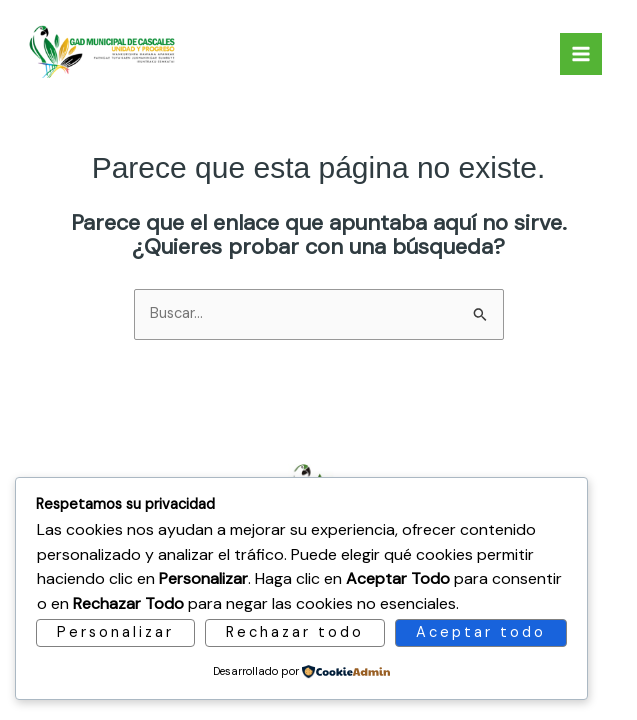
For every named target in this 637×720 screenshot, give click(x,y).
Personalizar (115, 632)
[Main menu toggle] (581, 54)
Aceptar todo (481, 632)
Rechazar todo (295, 632)
